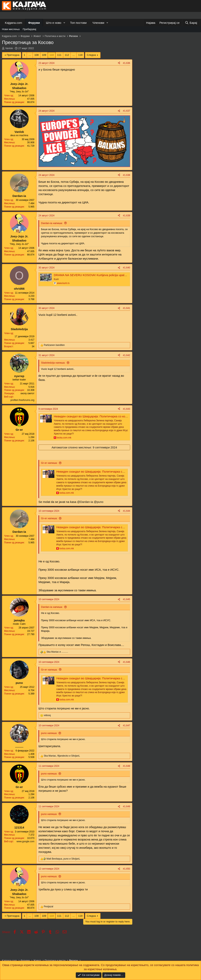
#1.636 (127, 63)
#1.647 (127, 726)
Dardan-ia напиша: (52, 223)
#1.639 (127, 216)
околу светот (27, 393)
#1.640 (127, 268)
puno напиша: (49, 733)
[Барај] (191, 23)
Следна (91, 55)
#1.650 (127, 869)
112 (67, 55)
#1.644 (127, 511)
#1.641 (127, 308)
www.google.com (25, 841)
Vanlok (9, 48)
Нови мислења (11, 29)
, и (62, 756)
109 (44, 55)
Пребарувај (30, 29)
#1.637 (127, 111)
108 (37, 55)
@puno (99, 502)
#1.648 (127, 766)
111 (59, 55)
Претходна (13, 55)
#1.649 (127, 806)
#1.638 (127, 175)
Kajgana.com (14, 23)
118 (80, 55)
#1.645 (127, 599)
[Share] (119, 63)
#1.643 (127, 409)
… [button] (30, 55)
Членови (98, 23)
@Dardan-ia (85, 502)
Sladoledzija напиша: (53, 363)
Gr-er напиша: (49, 463)
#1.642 (127, 355)
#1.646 (127, 662)
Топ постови (78, 23)
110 (52, 55)
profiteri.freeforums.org (22, 400)
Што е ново (54, 23)
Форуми (34, 23)
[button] (64, 23)
